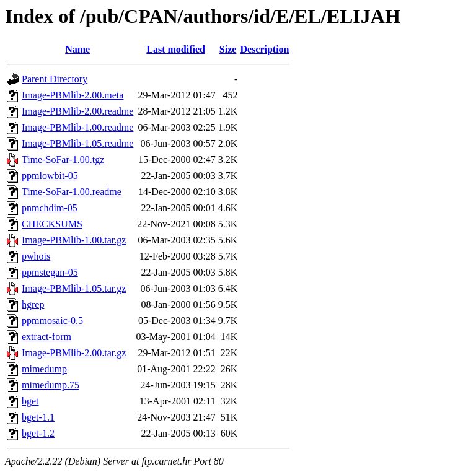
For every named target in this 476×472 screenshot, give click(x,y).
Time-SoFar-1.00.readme (72, 192)
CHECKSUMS (52, 224)
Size (228, 49)
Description (264, 49)
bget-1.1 (38, 417)
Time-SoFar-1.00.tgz (63, 160)
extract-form (46, 337)
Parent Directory (55, 79)
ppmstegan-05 (50, 272)
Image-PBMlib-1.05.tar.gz (74, 288)
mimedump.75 (51, 385)
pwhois (36, 256)
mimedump (44, 369)
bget (30, 401)
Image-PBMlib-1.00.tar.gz (74, 240)
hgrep (33, 304)
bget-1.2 (38, 433)
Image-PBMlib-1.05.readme (77, 143)
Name (77, 49)
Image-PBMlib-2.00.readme (77, 111)
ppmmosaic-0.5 (52, 321)
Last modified (176, 49)
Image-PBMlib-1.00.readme (77, 127)
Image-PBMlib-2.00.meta (73, 95)
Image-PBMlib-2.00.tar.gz (74, 353)
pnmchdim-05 (50, 208)
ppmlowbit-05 (50, 176)
